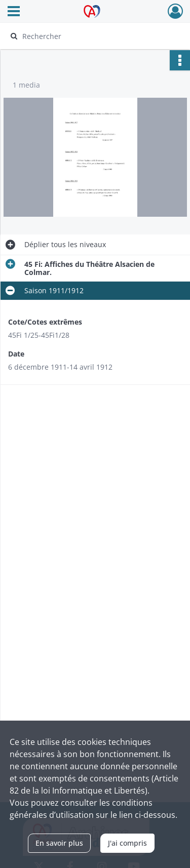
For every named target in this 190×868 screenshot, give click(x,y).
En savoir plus (59, 843)
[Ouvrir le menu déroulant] (14, 12)
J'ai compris (127, 843)
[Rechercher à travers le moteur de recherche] (94, 36)
